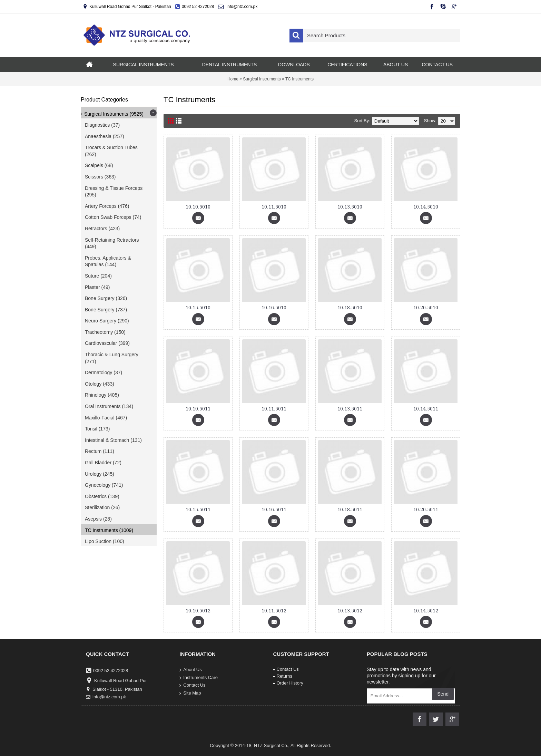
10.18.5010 (350, 308)
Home (233, 79)
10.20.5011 (426, 510)
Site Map (190, 693)
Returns (283, 676)
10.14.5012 (426, 611)
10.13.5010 (350, 207)
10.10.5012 (198, 611)
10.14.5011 (426, 409)
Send (443, 694)
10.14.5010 (426, 207)
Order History (288, 683)
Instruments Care (199, 677)
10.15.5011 (198, 510)
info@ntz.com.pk (106, 697)
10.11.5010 (274, 207)
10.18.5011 (350, 510)
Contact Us (192, 685)
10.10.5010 (198, 207)
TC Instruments (299, 79)
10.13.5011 (350, 409)
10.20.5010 (426, 308)
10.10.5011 (198, 409)
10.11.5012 (274, 611)
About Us (190, 670)
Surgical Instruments (262, 79)
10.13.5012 (350, 611)
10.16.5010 (274, 308)
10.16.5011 (274, 510)
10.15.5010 (198, 308)
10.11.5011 (274, 409)
